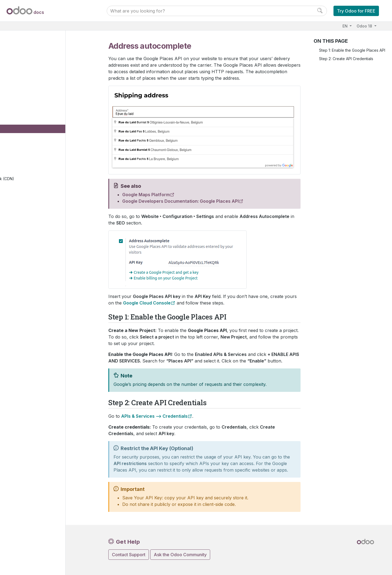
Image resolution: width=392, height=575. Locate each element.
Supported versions (32, 373)
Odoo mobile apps (31, 381)
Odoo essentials (28, 55)
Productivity (24, 286)
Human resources (30, 261)
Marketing (23, 269)
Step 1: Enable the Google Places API (352, 50)
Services (22, 277)
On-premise (24, 348)
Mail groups (33, 203)
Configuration (36, 114)
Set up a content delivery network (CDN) (58, 183)
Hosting (21, 323)
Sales (19, 72)
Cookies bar (38, 147)
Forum (24, 228)
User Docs (25, 47)
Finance (21, 64)
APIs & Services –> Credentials (154, 416)
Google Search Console (49, 139)
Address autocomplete (50, 130)
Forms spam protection (48, 172)
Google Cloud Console (147, 303)
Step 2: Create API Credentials (346, 59)
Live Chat (27, 244)
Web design (33, 97)
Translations (38, 155)
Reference (24, 426)
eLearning (27, 219)
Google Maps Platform (146, 195)
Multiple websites (43, 164)
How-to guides (27, 418)
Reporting (31, 194)
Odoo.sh (22, 339)
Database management (37, 314)
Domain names (40, 122)
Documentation (27, 455)
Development (26, 447)
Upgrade (22, 356)
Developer (24, 401)
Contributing (26, 438)
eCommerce (29, 211)
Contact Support (129, 555)
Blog (23, 236)
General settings (28, 302)
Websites (23, 80)
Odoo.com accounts (32, 389)
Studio (20, 294)
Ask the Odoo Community (180, 555)
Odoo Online (26, 331)
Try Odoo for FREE (356, 11)
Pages (28, 105)
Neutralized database (33, 365)
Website (26, 89)
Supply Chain (26, 252)
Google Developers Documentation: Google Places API (180, 201)
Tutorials (22, 410)
